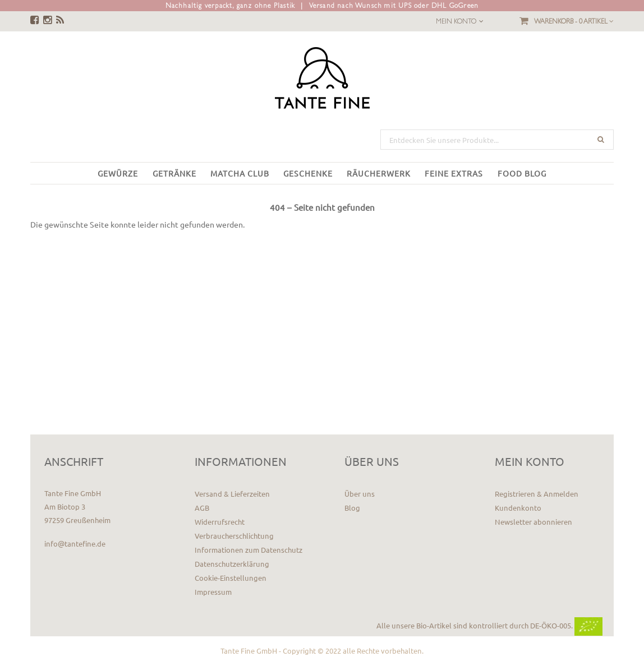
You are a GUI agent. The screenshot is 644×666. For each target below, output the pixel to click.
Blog (352, 508)
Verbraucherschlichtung (234, 536)
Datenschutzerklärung (232, 564)
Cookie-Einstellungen (231, 578)
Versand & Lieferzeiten (232, 494)
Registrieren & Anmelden (537, 494)
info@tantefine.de (75, 544)
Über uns (360, 494)
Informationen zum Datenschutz (249, 550)
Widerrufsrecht (220, 522)
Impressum (213, 592)
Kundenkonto (518, 508)
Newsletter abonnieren (533, 522)
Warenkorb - (574, 21)
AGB (202, 508)
